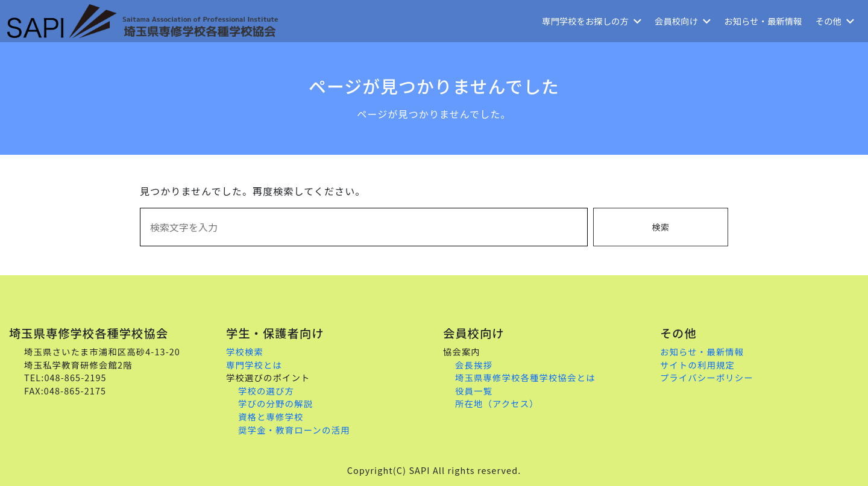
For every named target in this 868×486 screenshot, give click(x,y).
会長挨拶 (474, 365)
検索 (660, 227)
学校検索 (245, 351)
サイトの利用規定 (697, 365)
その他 (835, 21)
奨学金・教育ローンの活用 (294, 430)
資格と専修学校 (271, 416)
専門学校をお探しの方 (592, 21)
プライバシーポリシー (707, 377)
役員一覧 (474, 391)
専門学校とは (254, 365)
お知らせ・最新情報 (763, 21)
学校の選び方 (266, 391)
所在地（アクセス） (497, 403)
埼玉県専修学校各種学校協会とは (525, 377)
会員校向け (683, 21)
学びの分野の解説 (275, 403)
